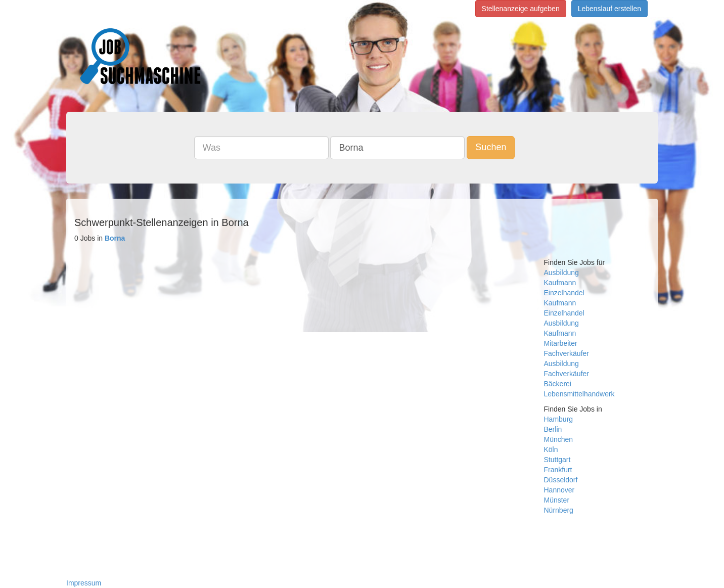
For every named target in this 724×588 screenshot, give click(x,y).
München (559, 439)
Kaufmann (560, 283)
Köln (551, 449)
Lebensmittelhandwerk (579, 394)
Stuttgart (557, 460)
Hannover (559, 490)
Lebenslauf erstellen (609, 9)
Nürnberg (559, 510)
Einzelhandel (564, 293)
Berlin (553, 429)
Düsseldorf (561, 480)
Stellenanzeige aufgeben (521, 9)
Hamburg (559, 419)
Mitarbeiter (561, 343)
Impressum (84, 583)
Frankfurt (558, 470)
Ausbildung (561, 273)
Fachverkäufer (567, 353)
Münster (557, 500)
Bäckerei (558, 384)
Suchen (491, 147)
